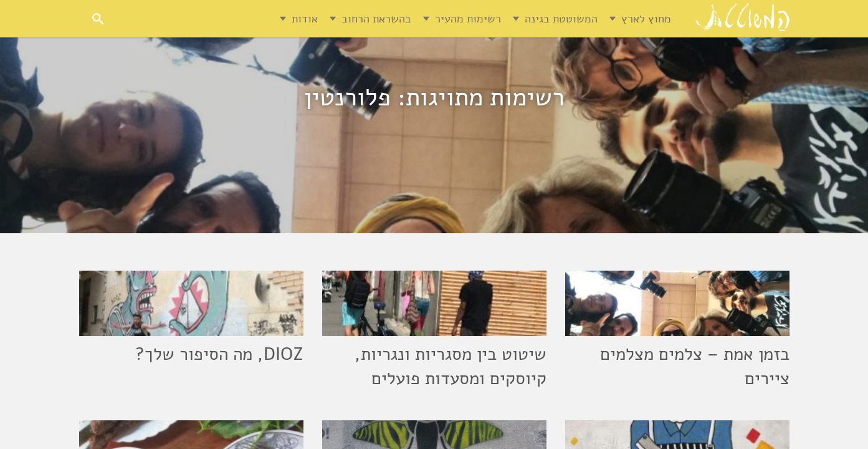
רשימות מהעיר (468, 19)
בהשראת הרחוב (376, 19)
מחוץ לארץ (646, 19)
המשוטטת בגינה (561, 19)
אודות (305, 19)
